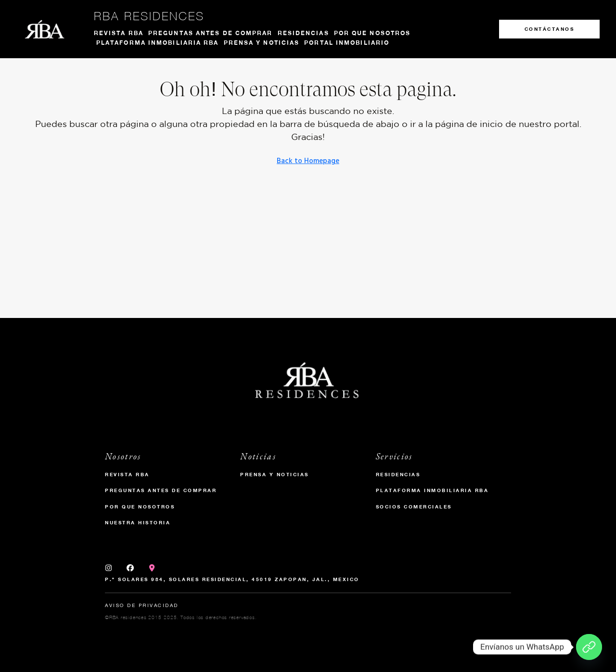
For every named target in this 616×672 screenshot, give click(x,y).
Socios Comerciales (414, 507)
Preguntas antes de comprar (211, 33)
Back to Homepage (308, 161)
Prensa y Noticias (275, 474)
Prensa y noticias (262, 43)
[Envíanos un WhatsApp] (589, 647)
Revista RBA (119, 33)
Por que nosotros (372, 33)
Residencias (303, 33)
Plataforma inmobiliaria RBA (158, 43)
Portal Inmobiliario (347, 43)
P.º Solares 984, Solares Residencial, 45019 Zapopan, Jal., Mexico (232, 579)
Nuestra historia (138, 522)
